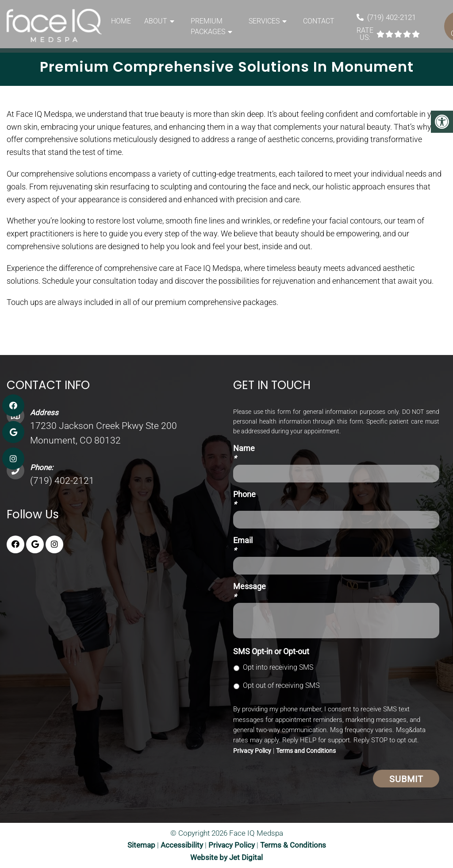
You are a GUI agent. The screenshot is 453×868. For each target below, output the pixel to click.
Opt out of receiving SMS (281, 685)
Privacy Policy (252, 751)
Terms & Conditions (293, 845)
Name (244, 453)
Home (121, 21)
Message (250, 591)
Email (243, 545)
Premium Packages (208, 26)
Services (264, 21)
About (156, 21)
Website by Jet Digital (226, 857)
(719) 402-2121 (392, 17)
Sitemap (141, 845)
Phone (244, 499)
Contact (319, 21)
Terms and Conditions (306, 751)
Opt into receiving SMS (278, 667)
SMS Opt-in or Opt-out (271, 651)
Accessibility (182, 845)
